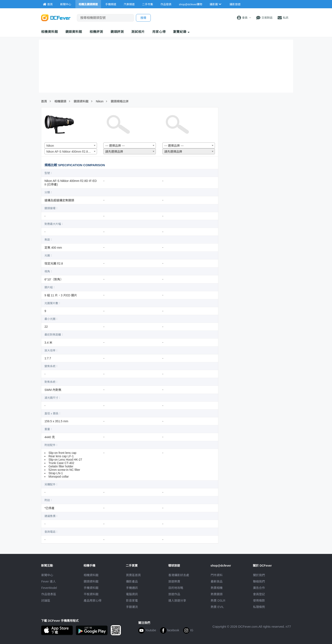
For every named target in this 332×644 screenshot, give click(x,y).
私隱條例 (259, 607)
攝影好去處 (179, 575)
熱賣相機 (217, 588)
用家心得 (159, 32)
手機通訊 (132, 588)
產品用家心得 (93, 601)
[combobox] (71, 145)
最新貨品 (217, 581)
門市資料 (217, 575)
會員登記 (259, 594)
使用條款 (259, 601)
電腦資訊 (132, 594)
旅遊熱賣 (174, 581)
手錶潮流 (132, 607)
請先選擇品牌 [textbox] (114, 152)
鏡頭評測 (117, 32)
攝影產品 (132, 581)
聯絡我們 (259, 581)
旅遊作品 (174, 594)
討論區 (46, 601)
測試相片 (138, 32)
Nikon (100, 101)
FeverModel (49, 588)
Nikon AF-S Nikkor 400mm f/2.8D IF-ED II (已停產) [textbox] (72, 152)
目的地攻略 (176, 588)
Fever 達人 (48, 581)
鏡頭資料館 (74, 32)
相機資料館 (50, 32)
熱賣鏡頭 (217, 594)
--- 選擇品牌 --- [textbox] (115, 146)
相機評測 (96, 32)
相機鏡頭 (60, 101)
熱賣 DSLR (218, 601)
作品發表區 (49, 594)
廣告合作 (259, 588)
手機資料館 (91, 588)
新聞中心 (47, 575)
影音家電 (132, 601)
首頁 (44, 101)
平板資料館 (91, 594)
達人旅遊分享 (177, 601)
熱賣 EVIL (217, 607)
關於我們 (259, 575)
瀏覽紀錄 (181, 32)
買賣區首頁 (133, 575)
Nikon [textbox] (50, 146)
